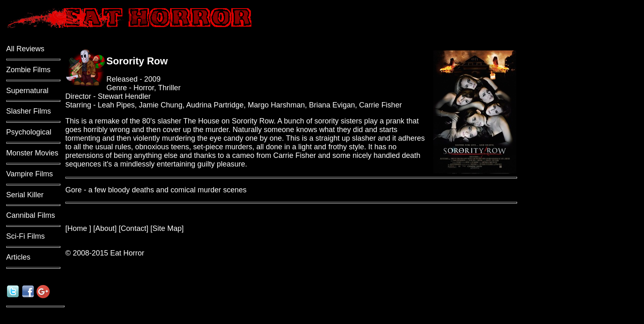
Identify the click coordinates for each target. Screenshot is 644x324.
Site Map (167, 228)
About (105, 228)
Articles (18, 257)
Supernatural (27, 91)
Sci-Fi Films (25, 236)
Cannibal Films (31, 215)
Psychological (29, 132)
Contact (133, 228)
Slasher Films (29, 111)
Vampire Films (30, 174)
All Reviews (25, 49)
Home (78, 228)
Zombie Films (28, 70)
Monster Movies (32, 153)
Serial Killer (25, 195)
